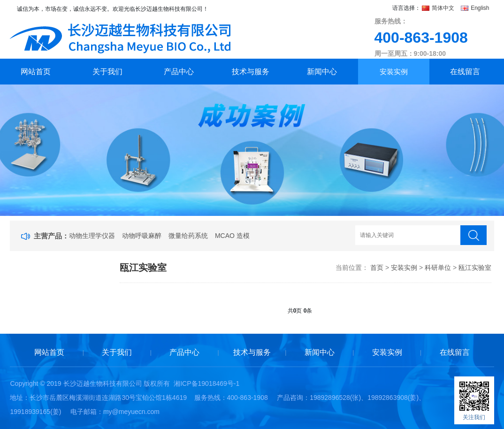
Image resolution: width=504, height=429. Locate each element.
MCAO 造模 (232, 236)
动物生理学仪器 (92, 236)
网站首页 (36, 72)
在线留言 (465, 72)
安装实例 (394, 72)
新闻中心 (322, 72)
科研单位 (438, 268)
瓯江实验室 (475, 268)
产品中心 (179, 72)
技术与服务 (251, 72)
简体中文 (439, 8)
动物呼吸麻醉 (142, 236)
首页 (377, 268)
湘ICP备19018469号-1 (206, 383)
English (475, 8)
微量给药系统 (188, 236)
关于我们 (107, 72)
